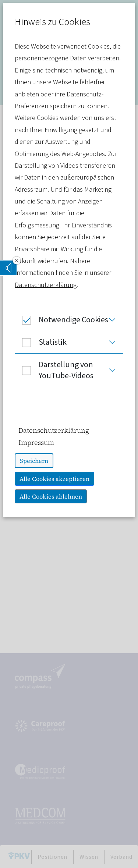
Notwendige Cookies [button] (61, 320)
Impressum (36, 442)
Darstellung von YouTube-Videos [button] (54, 370)
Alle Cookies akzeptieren (54, 479)
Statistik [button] (41, 342)
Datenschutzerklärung (46, 285)
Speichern (34, 461)
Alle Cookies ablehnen (51, 496)
